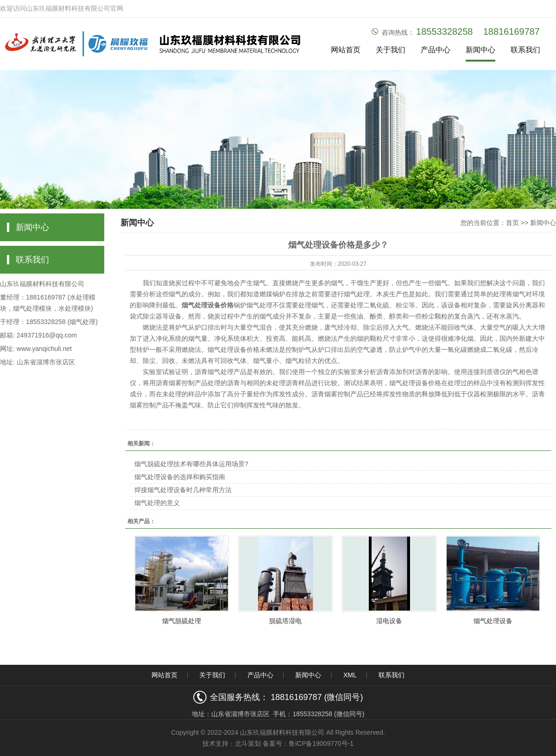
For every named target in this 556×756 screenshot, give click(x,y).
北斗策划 (248, 744)
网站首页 (346, 50)
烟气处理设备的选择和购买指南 (180, 477)
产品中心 (436, 50)
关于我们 (391, 50)
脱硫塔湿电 (285, 621)
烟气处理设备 (493, 621)
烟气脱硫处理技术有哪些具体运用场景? (191, 464)
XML (350, 675)
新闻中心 (480, 50)
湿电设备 (389, 621)
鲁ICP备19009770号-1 (321, 744)
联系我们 (525, 50)
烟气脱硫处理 (182, 621)
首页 (512, 223)
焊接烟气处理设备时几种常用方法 (183, 490)
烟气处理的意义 (157, 503)
